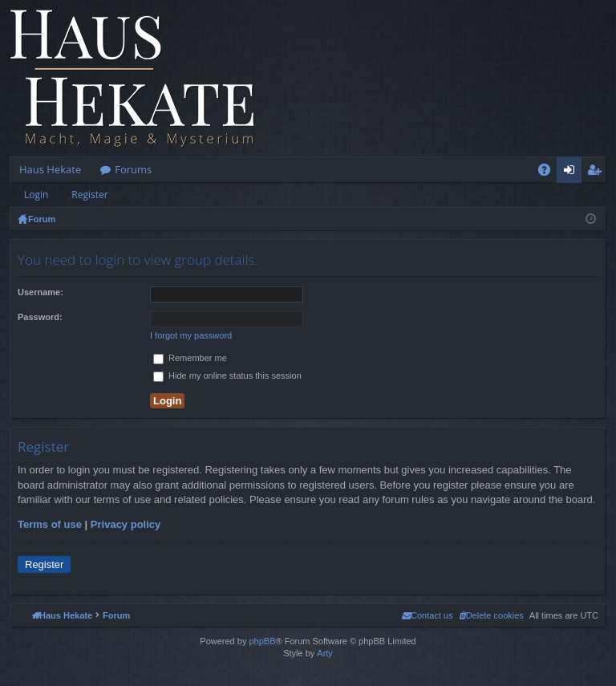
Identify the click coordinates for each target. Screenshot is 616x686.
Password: (40, 317)
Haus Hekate (50, 169)
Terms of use (50, 524)
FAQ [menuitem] (549, 173)
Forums (133, 169)
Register (89, 195)
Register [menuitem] (598, 173)
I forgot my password (191, 335)
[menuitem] (491, 615)
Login (36, 195)
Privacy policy (126, 524)
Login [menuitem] (572, 173)
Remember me (190, 358)
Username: (41, 292)
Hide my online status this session (227, 375)
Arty (325, 653)
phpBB (262, 641)
